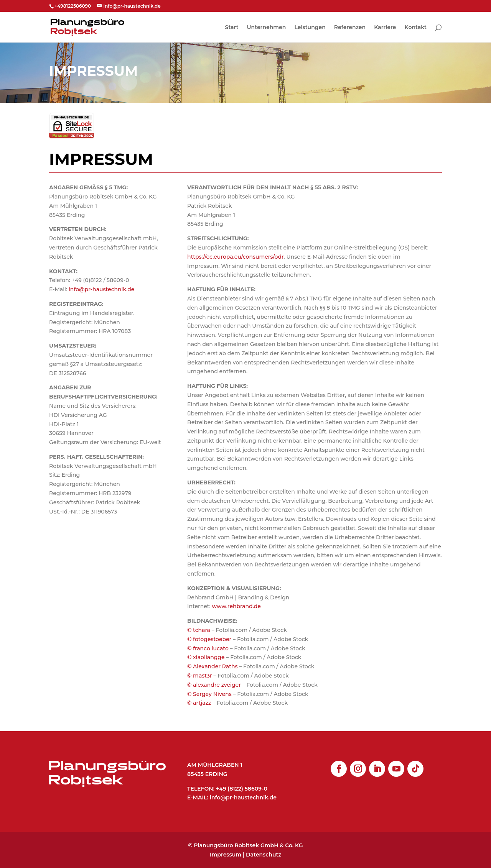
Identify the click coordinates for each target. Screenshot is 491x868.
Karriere (385, 28)
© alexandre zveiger (214, 685)
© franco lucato (208, 648)
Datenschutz (264, 855)
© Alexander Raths (212, 666)
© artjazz (199, 703)
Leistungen (310, 28)
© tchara (199, 630)
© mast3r (200, 676)
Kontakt (416, 28)
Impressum (226, 855)
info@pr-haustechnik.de (101, 289)
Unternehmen (267, 28)
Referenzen (350, 28)
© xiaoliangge (206, 657)
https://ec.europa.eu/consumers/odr (236, 257)
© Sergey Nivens (209, 694)
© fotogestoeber (209, 639)
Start (232, 28)
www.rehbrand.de (236, 606)
